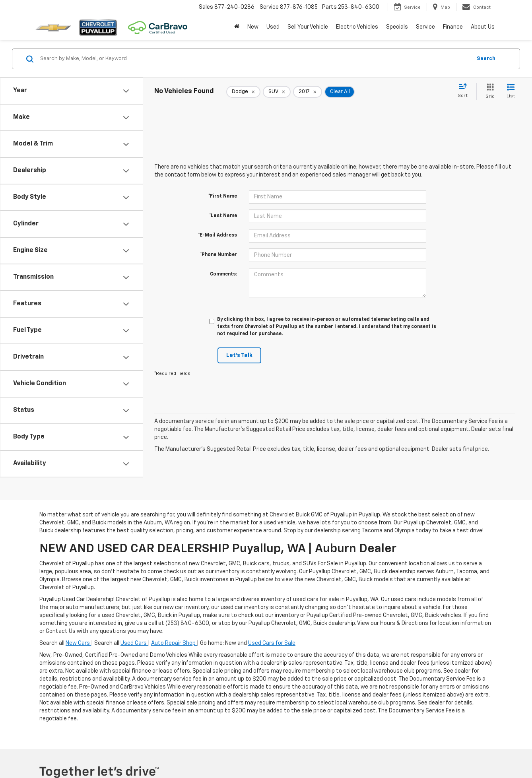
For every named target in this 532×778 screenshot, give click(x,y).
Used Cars (134, 643)
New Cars (78, 643)
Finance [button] (453, 27)
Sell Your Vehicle (308, 27)
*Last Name (223, 216)
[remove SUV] (277, 92)
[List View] (511, 92)
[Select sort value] (465, 91)
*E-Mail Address (217, 235)
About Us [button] (483, 27)
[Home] (237, 27)
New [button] (253, 27)
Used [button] (273, 27)
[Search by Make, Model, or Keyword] (255, 59)
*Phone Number (218, 255)
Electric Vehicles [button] (357, 27)
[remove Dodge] (243, 92)
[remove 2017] (308, 92)
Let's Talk (239, 355)
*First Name (223, 196)
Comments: (223, 274)
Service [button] (425, 27)
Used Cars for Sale (272, 643)
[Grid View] (488, 92)
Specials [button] (397, 27)
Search (486, 59)
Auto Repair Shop (174, 643)
